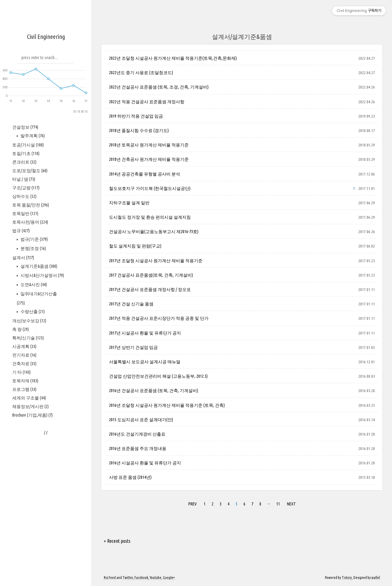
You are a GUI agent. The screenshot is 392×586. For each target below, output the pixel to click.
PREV (192, 504)
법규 (21, 231)
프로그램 (24, 389)
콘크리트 (24, 162)
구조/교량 (26, 188)
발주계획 (32, 136)
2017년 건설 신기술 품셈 (131, 304)
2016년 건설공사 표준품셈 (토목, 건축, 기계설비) (154, 391)
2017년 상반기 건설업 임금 (133, 347)
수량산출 (32, 312)
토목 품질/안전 (31, 205)
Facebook (141, 578)
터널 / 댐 (24, 179)
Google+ (169, 578)
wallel (376, 578)
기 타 (21, 372)
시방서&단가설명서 (42, 275)
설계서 (23, 258)
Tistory (347, 578)
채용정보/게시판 (30, 406)
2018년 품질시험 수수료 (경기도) (139, 130)
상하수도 (24, 196)
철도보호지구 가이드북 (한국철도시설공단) (150, 188)
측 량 (21, 329)
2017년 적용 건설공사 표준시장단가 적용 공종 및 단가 (159, 318)
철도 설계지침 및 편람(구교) (135, 246)
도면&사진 (33, 285)
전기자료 (24, 355)
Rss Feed (110, 578)
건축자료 (24, 364)
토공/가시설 (28, 145)
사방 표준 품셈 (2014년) (130, 477)
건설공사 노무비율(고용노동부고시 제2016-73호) (154, 232)
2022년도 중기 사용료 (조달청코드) (141, 73)
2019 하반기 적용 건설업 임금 (136, 116)
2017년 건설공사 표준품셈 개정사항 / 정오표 (150, 289)
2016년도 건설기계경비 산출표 (137, 434)
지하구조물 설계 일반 (129, 203)
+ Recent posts (117, 541)
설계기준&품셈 (38, 266)
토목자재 (25, 381)
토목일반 (25, 214)
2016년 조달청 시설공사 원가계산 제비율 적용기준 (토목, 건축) (167, 405)
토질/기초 (26, 153)
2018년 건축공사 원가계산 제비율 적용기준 (149, 159)
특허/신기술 (28, 338)
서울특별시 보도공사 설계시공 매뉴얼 (145, 362)
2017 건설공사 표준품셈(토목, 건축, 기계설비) (151, 275)
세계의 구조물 (29, 398)
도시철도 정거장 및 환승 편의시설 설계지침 (150, 217)
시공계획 (24, 346)
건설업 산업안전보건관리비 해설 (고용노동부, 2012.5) (158, 376)
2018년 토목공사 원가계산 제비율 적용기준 (149, 145)
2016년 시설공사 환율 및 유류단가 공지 (145, 463)
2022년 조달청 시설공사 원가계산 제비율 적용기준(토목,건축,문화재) (173, 58)
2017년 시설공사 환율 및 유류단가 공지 (145, 333)
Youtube (156, 578)
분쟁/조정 (33, 248)
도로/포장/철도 (30, 171)
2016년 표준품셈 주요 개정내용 (138, 448)
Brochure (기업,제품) (32, 415)
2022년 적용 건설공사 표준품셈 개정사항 (147, 102)
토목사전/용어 (30, 222)
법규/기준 (34, 239)
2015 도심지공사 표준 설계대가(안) (141, 420)
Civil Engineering (46, 37)
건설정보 (25, 127)
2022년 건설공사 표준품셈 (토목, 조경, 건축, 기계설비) (159, 87)
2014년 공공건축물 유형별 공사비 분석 (145, 174)
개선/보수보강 (29, 321)
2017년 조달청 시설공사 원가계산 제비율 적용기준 (156, 261)
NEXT (291, 504)
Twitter (128, 578)
